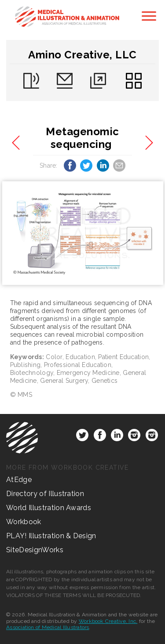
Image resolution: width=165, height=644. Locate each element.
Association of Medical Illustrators (48, 627)
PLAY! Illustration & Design (51, 536)
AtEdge (19, 480)
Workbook (24, 522)
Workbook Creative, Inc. (108, 621)
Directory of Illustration (45, 494)
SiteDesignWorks (35, 550)
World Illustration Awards (49, 508)
